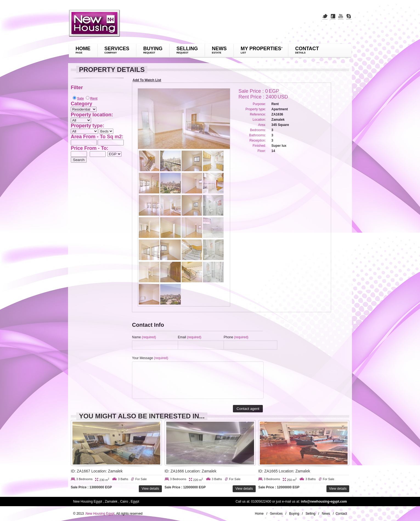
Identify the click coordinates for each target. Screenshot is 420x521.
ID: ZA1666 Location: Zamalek (191, 471)
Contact (307, 49)
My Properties (261, 49)
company (111, 53)
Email (189, 337)
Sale (81, 98)
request (149, 53)
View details (150, 489)
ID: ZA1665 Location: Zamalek (284, 471)
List (243, 53)
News (219, 49)
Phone (236, 337)
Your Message (150, 358)
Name (144, 337)
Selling (187, 49)
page (79, 53)
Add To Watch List (147, 80)
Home (83, 49)
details (300, 53)
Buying (153, 49)
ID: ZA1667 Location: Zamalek (97, 471)
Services (117, 49)
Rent (94, 98)
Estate (216, 53)
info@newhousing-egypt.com (324, 502)
